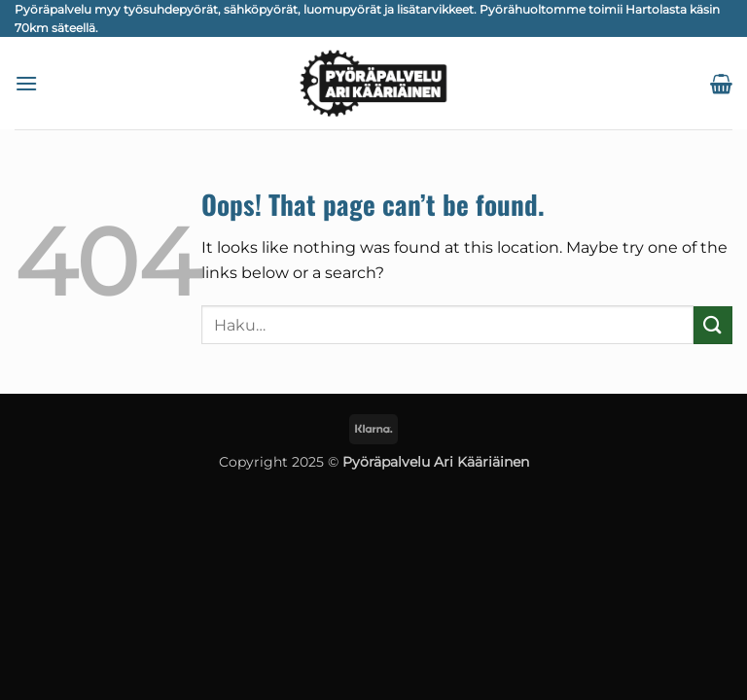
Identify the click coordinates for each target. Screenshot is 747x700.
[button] (26, 83)
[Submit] (713, 325)
